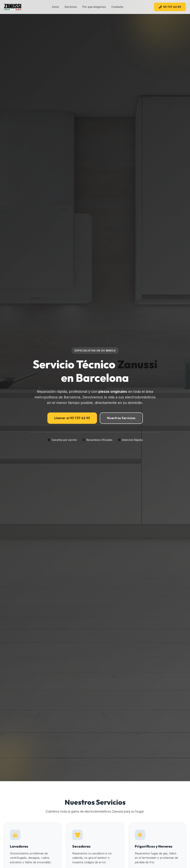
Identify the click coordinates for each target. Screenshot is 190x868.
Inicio (56, 7)
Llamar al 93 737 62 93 (72, 418)
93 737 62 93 (170, 7)
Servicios (71, 7)
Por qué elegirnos (94, 7)
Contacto (117, 7)
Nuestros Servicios (121, 418)
